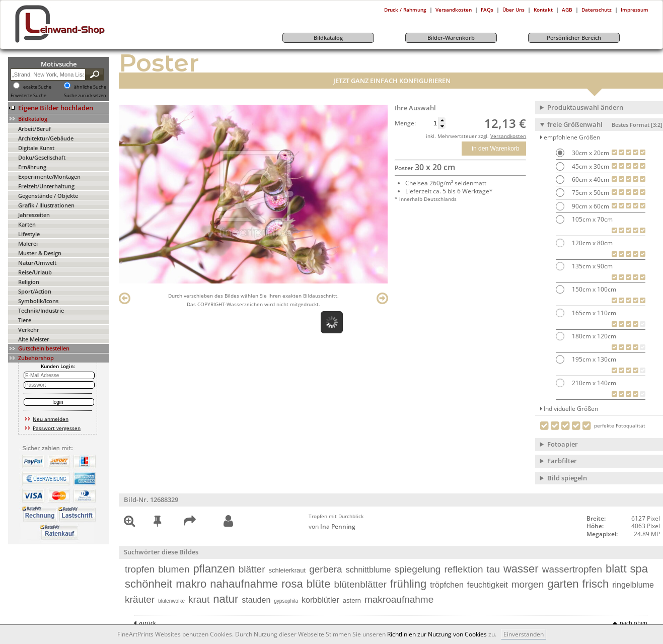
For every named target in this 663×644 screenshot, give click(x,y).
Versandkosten (454, 10)
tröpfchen (447, 585)
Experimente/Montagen (49, 176)
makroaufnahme (399, 599)
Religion (29, 282)
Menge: (405, 123)
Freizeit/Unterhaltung (46, 186)
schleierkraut (287, 570)
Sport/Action (35, 291)
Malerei (28, 243)
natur (226, 599)
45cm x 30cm (590, 166)
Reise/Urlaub (35, 272)
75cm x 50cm (590, 193)
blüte (319, 584)
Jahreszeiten (34, 215)
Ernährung (32, 167)
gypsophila (286, 601)
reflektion (463, 569)
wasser (521, 569)
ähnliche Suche (90, 87)
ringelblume (633, 585)
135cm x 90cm (592, 266)
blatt (616, 569)
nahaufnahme (244, 584)
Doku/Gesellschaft (42, 157)
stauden (256, 600)
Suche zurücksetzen (85, 96)
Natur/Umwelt (37, 263)
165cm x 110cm (593, 313)
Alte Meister (34, 339)
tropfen (140, 569)
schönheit (149, 584)
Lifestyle (29, 234)
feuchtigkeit (488, 585)
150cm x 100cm (593, 289)
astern (352, 600)
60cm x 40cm (590, 180)
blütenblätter (360, 584)
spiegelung (418, 569)
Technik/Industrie (41, 310)
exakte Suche (37, 87)
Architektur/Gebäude (46, 138)
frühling (408, 584)
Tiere (25, 320)
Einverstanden (524, 634)
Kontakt (543, 10)
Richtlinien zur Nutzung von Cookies (437, 634)
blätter (252, 569)
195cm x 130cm (593, 359)
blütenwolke (171, 601)
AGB (567, 10)
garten (563, 584)
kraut (199, 599)
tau (493, 569)
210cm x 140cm (593, 383)
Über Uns (513, 10)
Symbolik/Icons (38, 301)
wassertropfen (572, 569)
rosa (292, 584)
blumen (174, 569)
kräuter (140, 599)
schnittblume (369, 570)
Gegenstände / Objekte (48, 196)
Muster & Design (40, 253)
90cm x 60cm (590, 206)
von (332, 526)
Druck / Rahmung (405, 10)
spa (639, 569)
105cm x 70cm (592, 219)
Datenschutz (597, 10)
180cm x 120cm (593, 336)
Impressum (635, 10)
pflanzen (214, 569)
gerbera (326, 569)
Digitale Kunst (36, 148)
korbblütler (320, 600)
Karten (27, 224)
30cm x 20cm (590, 153)
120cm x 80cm (592, 243)
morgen (528, 584)
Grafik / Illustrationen (46, 205)
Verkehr (29, 330)
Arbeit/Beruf (34, 129)
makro (191, 584)
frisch (596, 584)
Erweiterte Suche (28, 96)
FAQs (487, 10)
